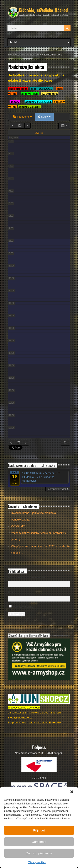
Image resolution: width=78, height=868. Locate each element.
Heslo (12, 592)
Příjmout (39, 830)
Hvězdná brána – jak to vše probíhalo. (34, 513)
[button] (72, 792)
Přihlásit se (17, 614)
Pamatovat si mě (23, 607)
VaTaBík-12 (18, 526)
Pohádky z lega (20, 520)
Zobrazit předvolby (39, 853)
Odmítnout (39, 842)
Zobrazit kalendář (58, 489)
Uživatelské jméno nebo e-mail (27, 577)
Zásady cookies (37, 862)
